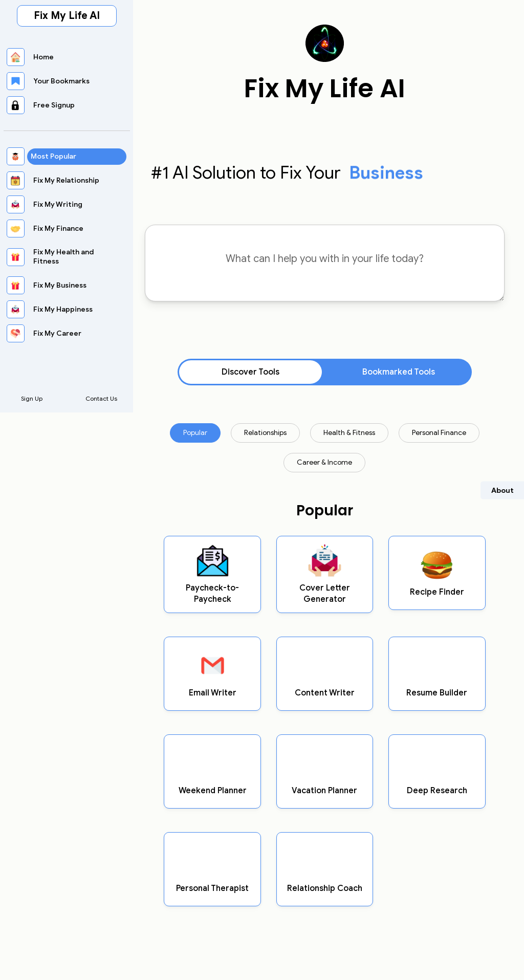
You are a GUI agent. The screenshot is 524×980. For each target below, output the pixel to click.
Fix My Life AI (67, 16)
